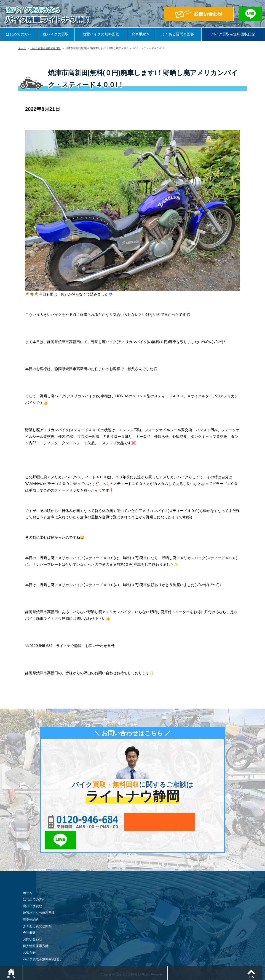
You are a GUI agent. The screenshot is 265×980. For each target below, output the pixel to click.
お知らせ (29, 934)
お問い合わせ (32, 921)
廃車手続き (141, 34)
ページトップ (265, 968)
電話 (95, 968)
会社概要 (29, 914)
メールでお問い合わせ (154, 822)
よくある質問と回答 (178, 34)
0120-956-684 (80, 822)
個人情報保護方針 (36, 927)
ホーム (22, 48)
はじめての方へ (19, 34)
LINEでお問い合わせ (206, 822)
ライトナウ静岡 (127, 956)
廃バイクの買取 (56, 34)
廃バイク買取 (32, 888)
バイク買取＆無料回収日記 (233, 34)
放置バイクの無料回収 (101, 34)
